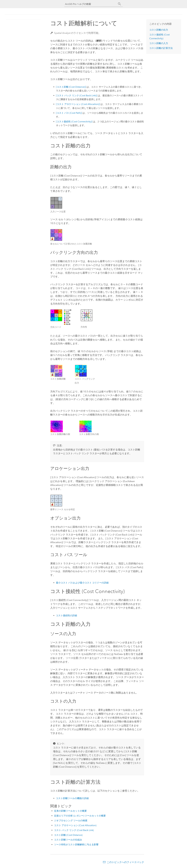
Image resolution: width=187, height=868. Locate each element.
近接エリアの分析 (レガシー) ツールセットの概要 (80, 816)
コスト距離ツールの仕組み (68, 840)
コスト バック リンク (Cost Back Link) (74, 830)
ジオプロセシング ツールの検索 (71, 821)
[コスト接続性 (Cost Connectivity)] (74, 122)
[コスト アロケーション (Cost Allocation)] (78, 104)
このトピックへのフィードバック (125, 862)
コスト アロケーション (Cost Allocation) (75, 825)
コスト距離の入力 (159, 43)
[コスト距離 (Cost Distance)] (71, 87)
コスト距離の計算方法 (161, 48)
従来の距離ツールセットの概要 (70, 811)
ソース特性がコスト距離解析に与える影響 (76, 845)
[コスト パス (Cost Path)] (69, 113)
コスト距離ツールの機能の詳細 (72, 798)
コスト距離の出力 (159, 30)
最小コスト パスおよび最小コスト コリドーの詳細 (82, 583)
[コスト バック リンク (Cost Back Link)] (77, 95)
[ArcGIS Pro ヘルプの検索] (91, 4)
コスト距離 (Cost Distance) (68, 835)
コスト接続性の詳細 (66, 615)
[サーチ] (120, 4)
